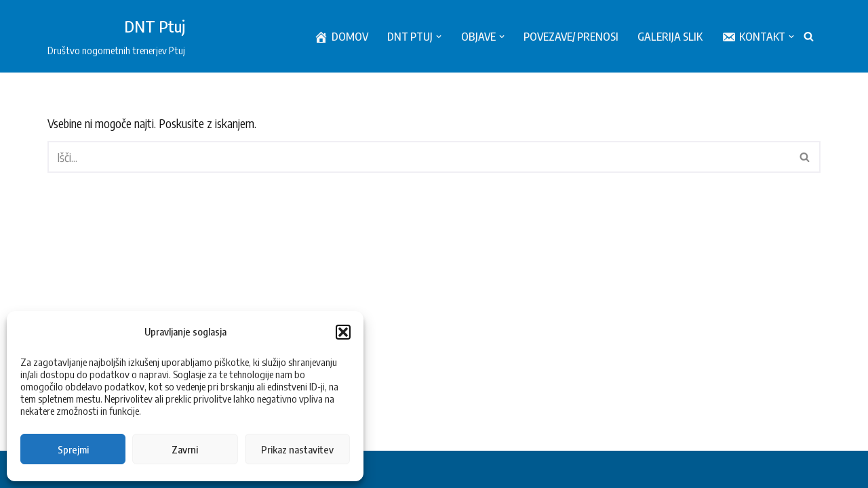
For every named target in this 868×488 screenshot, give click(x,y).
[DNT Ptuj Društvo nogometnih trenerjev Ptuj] (116, 36)
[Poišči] (809, 36)
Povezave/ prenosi (571, 36)
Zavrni (185, 449)
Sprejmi (73, 449)
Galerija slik (670, 36)
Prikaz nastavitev (297, 449)
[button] (343, 332)
